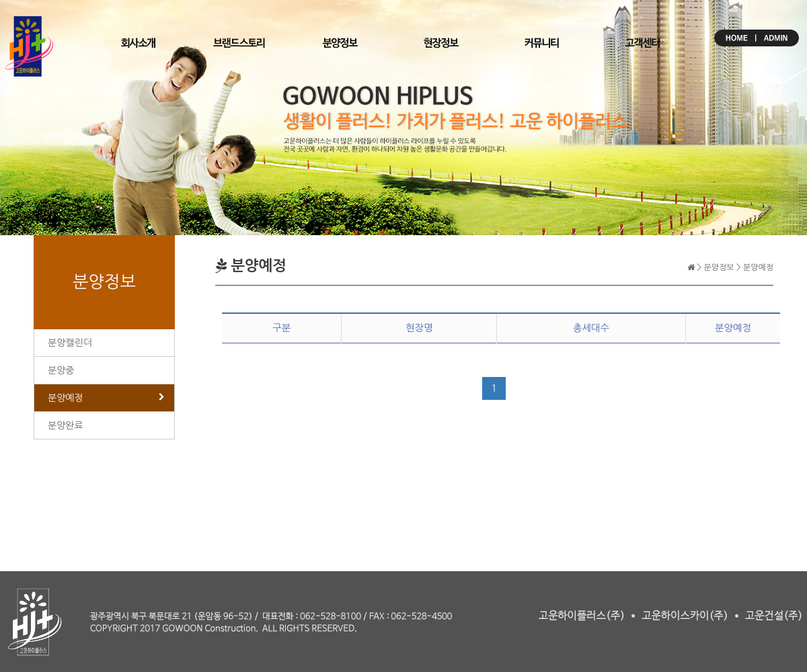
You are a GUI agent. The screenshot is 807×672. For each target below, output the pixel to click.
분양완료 (66, 425)
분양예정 (66, 398)
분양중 (61, 370)
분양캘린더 (70, 343)
